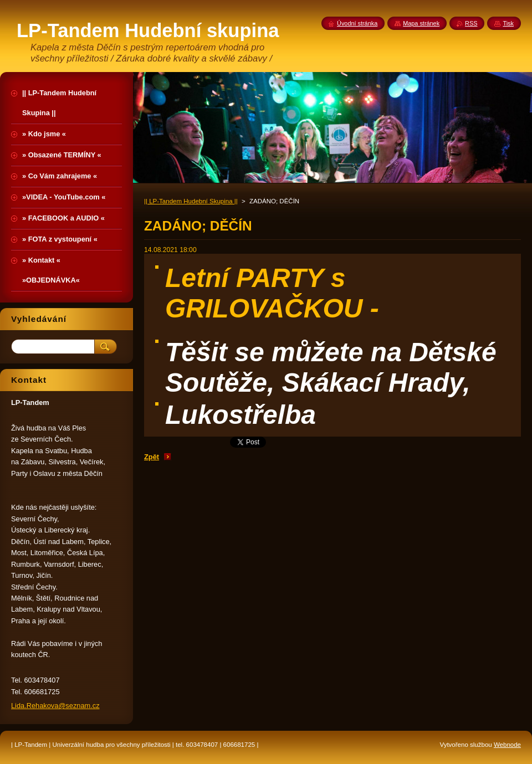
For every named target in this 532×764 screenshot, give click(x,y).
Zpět (152, 457)
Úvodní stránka (357, 23)
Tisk (508, 23)
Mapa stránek (421, 23)
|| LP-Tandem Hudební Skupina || (191, 201)
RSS (471, 23)
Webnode (507, 745)
